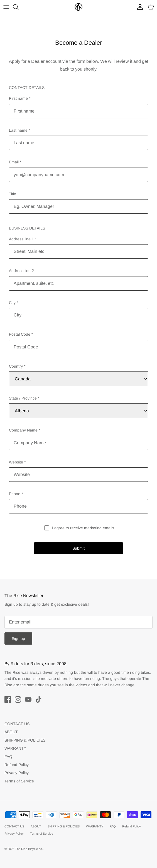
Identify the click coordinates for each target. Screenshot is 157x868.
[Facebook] (8, 699)
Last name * (19, 130)
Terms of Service (19, 781)
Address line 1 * (23, 239)
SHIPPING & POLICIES (25, 740)
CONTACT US (17, 724)
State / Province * (24, 398)
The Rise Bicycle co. (29, 849)
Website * (17, 462)
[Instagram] (18, 699)
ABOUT (11, 732)
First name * (20, 98)
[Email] (78, 622)
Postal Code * (21, 334)
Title (13, 194)
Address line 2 (21, 271)
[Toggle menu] (6, 7)
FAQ (8, 757)
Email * (15, 162)
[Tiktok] (39, 699)
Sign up (18, 638)
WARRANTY (15, 748)
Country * (17, 366)
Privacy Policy (17, 773)
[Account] (139, 7)
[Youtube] (28, 699)
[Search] (18, 7)
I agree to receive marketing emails (83, 528)
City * (14, 303)
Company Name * (24, 430)
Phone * (16, 494)
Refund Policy (17, 765)
